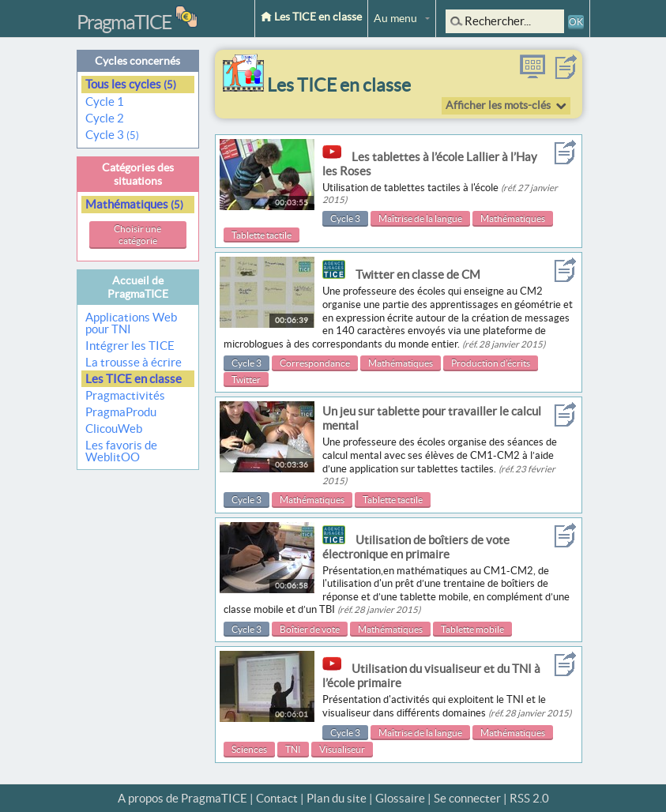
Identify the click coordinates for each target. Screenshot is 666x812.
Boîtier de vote (310, 629)
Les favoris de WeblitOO (121, 451)
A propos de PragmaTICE (182, 798)
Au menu (395, 18)
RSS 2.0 (529, 798)
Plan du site (337, 798)
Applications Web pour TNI (131, 323)
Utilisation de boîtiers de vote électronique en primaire (416, 547)
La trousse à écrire (134, 362)
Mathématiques (134, 204)
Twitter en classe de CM (418, 274)
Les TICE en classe (311, 17)
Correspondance (315, 363)
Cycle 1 (106, 101)
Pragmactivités (125, 395)
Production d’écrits (491, 363)
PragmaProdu (121, 412)
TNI (293, 749)
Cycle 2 (106, 118)
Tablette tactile (262, 235)
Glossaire (400, 798)
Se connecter (467, 798)
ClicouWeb (114, 429)
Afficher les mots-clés (498, 105)
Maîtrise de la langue (420, 218)
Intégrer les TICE (130, 346)
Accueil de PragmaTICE (138, 287)
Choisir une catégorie (137, 235)
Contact (277, 798)
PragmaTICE (124, 22)
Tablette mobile (472, 629)
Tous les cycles (131, 84)
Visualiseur (342, 749)
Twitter (246, 380)
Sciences (249, 749)
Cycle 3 (112, 135)
